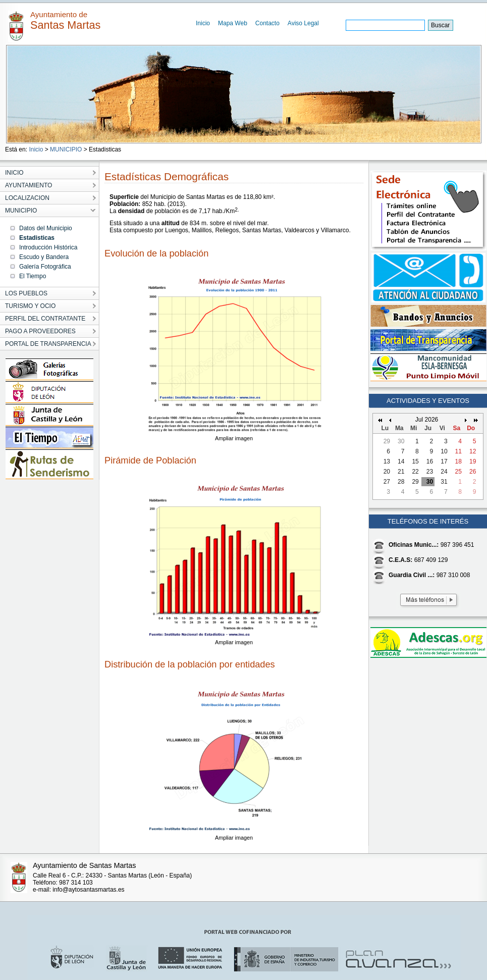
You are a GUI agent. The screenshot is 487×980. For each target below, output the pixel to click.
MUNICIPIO (66, 149)
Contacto (267, 23)
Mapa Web (233, 23)
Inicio (203, 23)
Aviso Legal (303, 23)
